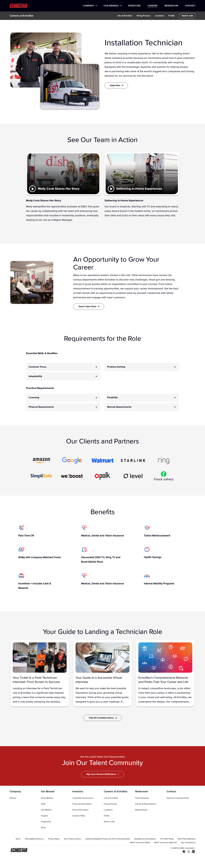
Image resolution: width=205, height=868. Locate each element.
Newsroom (171, 6)
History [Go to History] (13, 798)
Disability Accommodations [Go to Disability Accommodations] (145, 839)
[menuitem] (90, 6)
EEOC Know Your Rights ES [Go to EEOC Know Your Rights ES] (166, 843)
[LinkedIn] (192, 852)
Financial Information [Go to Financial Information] (82, 804)
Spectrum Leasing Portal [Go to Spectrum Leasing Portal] (178, 798)
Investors (134, 6)
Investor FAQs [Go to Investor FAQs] (79, 816)
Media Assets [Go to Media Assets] (141, 810)
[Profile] (172, 16)
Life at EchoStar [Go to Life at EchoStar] (111, 798)
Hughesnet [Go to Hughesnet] (46, 822)
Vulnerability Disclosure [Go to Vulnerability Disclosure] (34, 839)
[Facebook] (183, 852)
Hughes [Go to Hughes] (45, 816)
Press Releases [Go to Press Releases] (142, 798)
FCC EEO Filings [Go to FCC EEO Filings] (167, 839)
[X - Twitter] (188, 852)
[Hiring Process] (144, 16)
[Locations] (160, 16)
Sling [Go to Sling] (43, 828)
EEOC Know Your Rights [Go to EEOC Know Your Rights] (140, 843)
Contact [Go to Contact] (171, 791)
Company (88, 6)
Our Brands (111, 6)
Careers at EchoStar (22, 16)
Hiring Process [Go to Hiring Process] (110, 804)
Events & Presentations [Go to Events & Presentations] (146, 804)
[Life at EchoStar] (125, 16)
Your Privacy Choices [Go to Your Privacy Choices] (72, 839)
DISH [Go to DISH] (43, 804)
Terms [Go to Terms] (18, 839)
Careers (153, 6)
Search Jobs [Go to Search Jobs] (109, 822)
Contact (190, 6)
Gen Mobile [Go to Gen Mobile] (46, 810)
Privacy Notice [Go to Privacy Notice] (54, 839)
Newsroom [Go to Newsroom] (142, 791)
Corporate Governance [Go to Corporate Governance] (83, 798)
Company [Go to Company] (15, 791)
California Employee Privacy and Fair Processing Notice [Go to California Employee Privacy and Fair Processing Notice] (108, 839)
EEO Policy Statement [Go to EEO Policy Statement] (187, 839)
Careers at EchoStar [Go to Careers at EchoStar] (116, 791)
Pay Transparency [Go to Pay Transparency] (188, 843)
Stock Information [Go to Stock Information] (80, 810)
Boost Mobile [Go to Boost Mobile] (47, 798)
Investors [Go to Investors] (78, 791)
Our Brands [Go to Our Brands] (48, 791)
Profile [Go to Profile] (107, 816)
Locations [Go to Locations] (108, 810)
